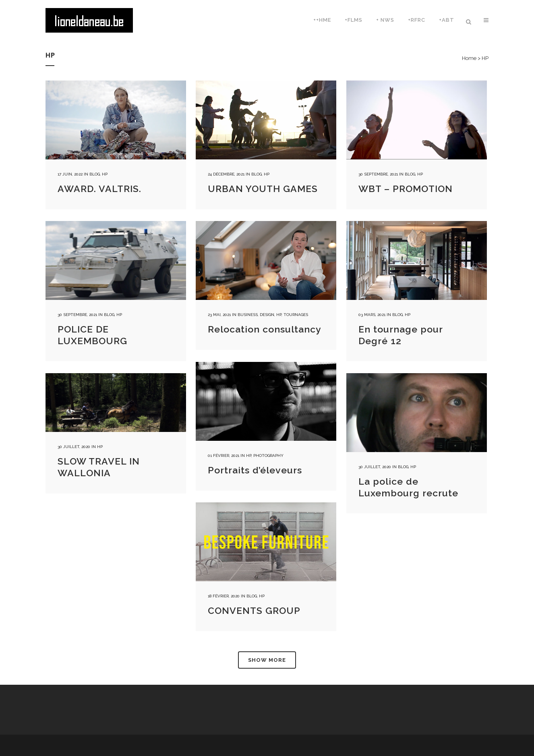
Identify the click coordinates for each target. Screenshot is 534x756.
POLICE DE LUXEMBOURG (92, 335)
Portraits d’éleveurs (255, 470)
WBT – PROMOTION (406, 189)
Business (248, 315)
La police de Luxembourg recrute (408, 487)
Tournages (296, 315)
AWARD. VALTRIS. (99, 189)
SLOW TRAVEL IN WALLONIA (99, 467)
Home (469, 58)
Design (267, 315)
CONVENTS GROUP (254, 610)
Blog (95, 174)
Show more (267, 660)
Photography (268, 455)
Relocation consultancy (265, 329)
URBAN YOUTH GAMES (263, 189)
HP (105, 174)
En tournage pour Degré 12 (400, 335)
